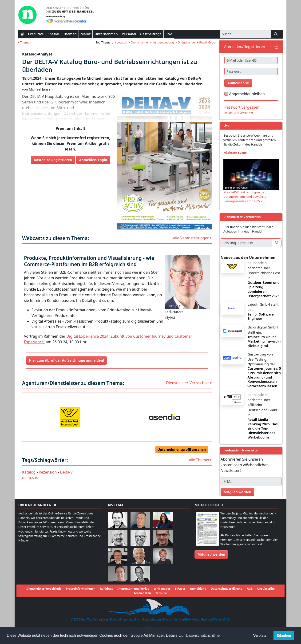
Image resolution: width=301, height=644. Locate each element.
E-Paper (180, 589)
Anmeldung (198, 589)
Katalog (29, 472)
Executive (36, 34)
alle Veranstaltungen (192, 238)
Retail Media (206, 42)
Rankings (106, 589)
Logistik (121, 42)
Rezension (48, 472)
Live (169, 34)
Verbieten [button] (261, 636)
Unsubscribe (266, 589)
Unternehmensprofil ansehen (182, 449)
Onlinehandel (186, 42)
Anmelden (238, 83)
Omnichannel (139, 42)
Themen (70, 34)
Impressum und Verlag (133, 589)
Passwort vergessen (242, 107)
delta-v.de (31, 478)
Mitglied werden (239, 113)
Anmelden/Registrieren (245, 47)
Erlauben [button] (284, 636)
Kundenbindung (162, 42)
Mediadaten (143, 593)
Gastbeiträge (151, 34)
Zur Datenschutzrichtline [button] (200, 635)
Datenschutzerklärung (226, 589)
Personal (129, 34)
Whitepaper (162, 589)
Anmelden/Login (93, 160)
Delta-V (66, 472)
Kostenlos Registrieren (53, 160)
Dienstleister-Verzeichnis (189, 383)
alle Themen (200, 460)
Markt (86, 34)
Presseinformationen (81, 589)
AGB (250, 589)
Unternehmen (106, 34)
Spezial (53, 34)
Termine (161, 593)
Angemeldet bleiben (247, 94)
